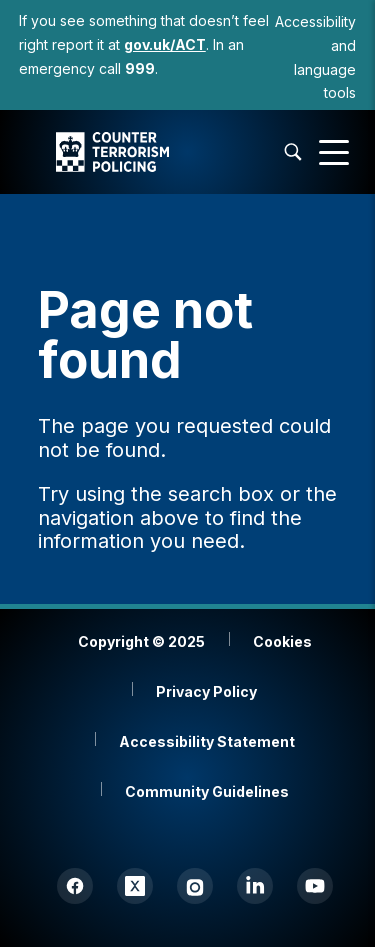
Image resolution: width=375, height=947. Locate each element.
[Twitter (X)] (135, 886)
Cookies (282, 641)
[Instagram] (195, 886)
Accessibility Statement (207, 741)
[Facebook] (75, 886)
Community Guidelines (207, 791)
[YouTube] (315, 886)
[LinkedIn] (255, 886)
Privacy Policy (206, 691)
